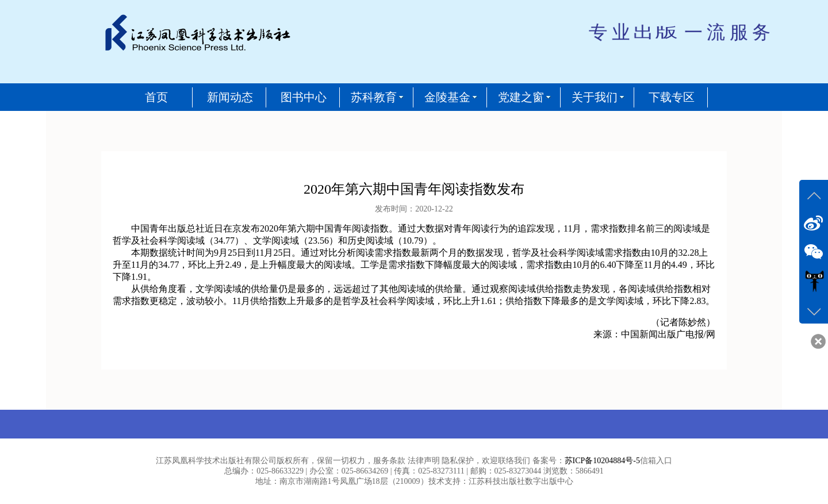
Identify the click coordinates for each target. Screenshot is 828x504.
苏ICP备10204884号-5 (602, 461)
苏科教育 (374, 97)
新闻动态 (230, 97)
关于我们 (595, 97)
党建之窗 (521, 97)
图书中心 (304, 97)
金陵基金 (447, 97)
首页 (156, 97)
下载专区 (672, 97)
